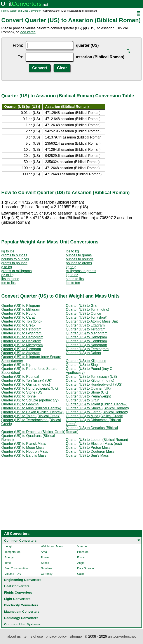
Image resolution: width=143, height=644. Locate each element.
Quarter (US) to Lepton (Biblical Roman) (97, 440)
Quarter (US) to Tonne (18, 396)
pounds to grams (79, 263)
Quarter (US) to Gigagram (21, 333)
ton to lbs (8, 283)
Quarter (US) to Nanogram (86, 345)
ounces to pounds (80, 259)
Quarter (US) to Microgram (22, 345)
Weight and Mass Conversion (25, 11)
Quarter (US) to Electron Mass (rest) (94, 444)
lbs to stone (10, 279)
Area (44, 552)
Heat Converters (17, 586)
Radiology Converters (21, 618)
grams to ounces (14, 255)
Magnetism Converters (22, 611)
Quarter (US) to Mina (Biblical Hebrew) (31, 408)
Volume (82, 546)
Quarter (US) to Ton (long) (22, 321)
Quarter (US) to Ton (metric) (87, 310)
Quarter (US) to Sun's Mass (87, 455)
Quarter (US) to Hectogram (22, 337)
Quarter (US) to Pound (19, 313)
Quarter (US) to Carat (18, 317)
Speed (45, 563)
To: (20, 57)
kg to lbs (8, 251)
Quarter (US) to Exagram (85, 325)
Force (81, 557)
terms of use (33, 636)
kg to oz (72, 275)
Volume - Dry (13, 574)
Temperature (13, 552)
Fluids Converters (18, 592)
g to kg (7, 267)
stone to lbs (75, 279)
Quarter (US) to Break (18, 325)
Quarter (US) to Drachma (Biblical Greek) (33, 432)
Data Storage (86, 568)
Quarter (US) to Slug (82, 365)
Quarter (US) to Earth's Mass (24, 455)
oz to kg (7, 275)
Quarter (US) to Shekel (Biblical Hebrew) (97, 408)
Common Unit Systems (22, 624)
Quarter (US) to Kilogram (21, 306)
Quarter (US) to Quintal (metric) (26, 384)
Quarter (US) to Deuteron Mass (90, 452)
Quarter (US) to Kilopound (86, 361)
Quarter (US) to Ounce (83, 313)
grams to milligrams (17, 271)
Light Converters (17, 599)
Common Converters (20, 540)
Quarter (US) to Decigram (21, 341)
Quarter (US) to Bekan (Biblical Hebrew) (32, 412)
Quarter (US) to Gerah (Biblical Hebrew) (97, 412)
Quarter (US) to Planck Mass (24, 444)
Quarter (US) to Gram (83, 306)
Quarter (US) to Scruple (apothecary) (30, 400)
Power (45, 557)
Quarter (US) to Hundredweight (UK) (30, 388)
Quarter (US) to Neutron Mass (25, 452)
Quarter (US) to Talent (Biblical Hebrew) (97, 404)
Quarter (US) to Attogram (21, 353)
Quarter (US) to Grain (83, 400)
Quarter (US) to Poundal (20, 377)
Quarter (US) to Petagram (21, 329)
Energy (9, 557)
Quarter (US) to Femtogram (87, 349)
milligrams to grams (81, 271)
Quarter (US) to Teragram (86, 329)
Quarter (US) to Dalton (83, 353)
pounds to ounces (15, 259)
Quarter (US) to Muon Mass (23, 448)
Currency (47, 574)
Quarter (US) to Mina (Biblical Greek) (94, 416)
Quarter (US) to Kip (16, 365)
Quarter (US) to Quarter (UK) (88, 388)
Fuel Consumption (16, 568)
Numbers (47, 568)
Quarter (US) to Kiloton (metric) (90, 381)
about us (14, 636)
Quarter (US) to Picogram (21, 349)
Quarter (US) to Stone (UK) (87, 392)
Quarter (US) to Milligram (21, 310)
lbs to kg (72, 251)
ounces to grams (79, 255)
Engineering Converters (23, 580)
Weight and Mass (52, 546)
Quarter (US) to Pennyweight (88, 396)
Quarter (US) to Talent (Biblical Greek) (31, 416)
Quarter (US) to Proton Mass (88, 448)
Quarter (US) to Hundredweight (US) (94, 384)
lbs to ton (73, 283)
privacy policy (56, 636)
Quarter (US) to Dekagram (86, 337)
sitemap (76, 636)
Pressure (83, 552)
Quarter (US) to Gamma (20, 404)
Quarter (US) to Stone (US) (22, 392)
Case (80, 574)
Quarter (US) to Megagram (87, 333)
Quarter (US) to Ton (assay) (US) (91, 377)
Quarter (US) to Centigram (86, 341)
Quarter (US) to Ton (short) (87, 317)
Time (8, 563)
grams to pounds (14, 263)
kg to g (71, 267)
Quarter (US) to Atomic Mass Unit (92, 321)
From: (18, 45)
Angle (81, 563)
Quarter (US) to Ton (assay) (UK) (27, 381)
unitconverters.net (122, 636)
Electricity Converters (21, 605)
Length (9, 546)
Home (4, 11)
